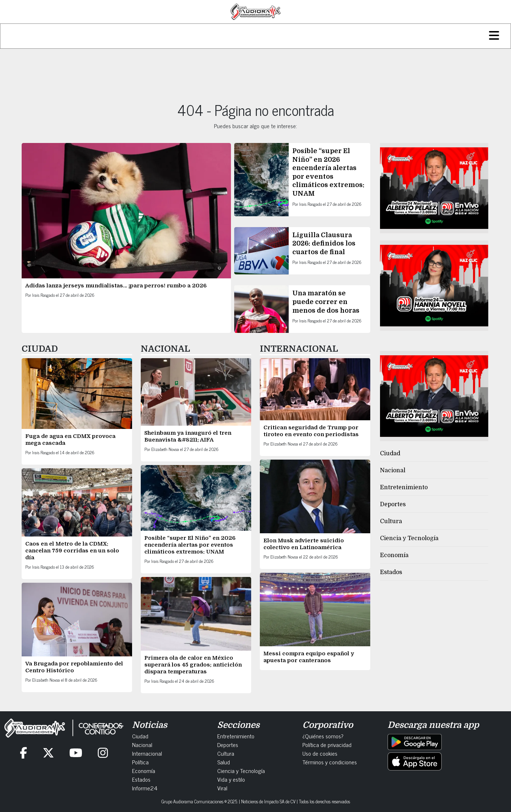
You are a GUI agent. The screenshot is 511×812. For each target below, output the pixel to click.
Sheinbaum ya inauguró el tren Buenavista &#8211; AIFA (188, 436)
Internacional (147, 753)
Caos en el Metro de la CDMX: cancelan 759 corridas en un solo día (72, 551)
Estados (391, 572)
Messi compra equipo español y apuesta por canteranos (309, 657)
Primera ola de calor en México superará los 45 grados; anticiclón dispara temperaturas (193, 665)
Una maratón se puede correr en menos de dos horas (327, 302)
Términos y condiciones (330, 762)
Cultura (391, 521)
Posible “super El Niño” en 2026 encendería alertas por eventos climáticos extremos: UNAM (190, 545)
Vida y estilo (231, 779)
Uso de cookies (320, 753)
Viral (222, 788)
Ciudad (390, 453)
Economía (394, 555)
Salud (224, 762)
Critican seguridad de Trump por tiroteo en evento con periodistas (312, 431)
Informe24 (145, 788)
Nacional (393, 470)
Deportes (393, 504)
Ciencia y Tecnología (409, 538)
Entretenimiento (404, 487)
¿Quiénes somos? (323, 736)
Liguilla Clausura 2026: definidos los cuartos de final (324, 244)
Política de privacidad (327, 744)
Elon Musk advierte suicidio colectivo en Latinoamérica (304, 544)
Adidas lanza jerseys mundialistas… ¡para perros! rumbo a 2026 (116, 286)
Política (140, 762)
